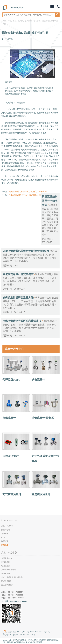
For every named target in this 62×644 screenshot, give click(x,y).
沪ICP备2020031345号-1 (28, 635)
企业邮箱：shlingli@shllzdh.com (15, 601)
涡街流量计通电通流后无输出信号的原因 (26, 251)
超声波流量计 (11, 456)
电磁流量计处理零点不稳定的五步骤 (25, 195)
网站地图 (5, 545)
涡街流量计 (38, 380)
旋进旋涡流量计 (41, 494)
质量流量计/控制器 (43, 418)
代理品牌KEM (11, 380)
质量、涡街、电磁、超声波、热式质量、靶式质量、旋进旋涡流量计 (28, 21)
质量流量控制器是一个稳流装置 (50, 201)
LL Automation (9, 520)
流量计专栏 (6, 530)
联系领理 (5, 541)
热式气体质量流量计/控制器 (12, 577)
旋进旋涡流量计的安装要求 (18, 274)
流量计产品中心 (14, 349)
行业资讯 (5, 534)
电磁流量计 (9, 418)
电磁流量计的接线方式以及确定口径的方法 (28, 192)
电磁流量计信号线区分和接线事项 (22, 321)
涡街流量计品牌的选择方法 (18, 298)
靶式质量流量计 (12, 494)
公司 (3, 537)
